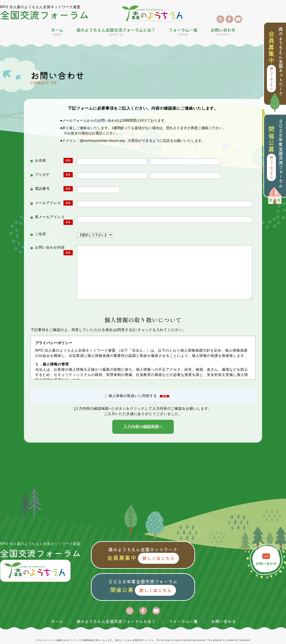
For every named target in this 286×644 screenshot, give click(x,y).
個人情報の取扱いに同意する (137, 396)
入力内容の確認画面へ (143, 427)
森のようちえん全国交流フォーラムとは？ (116, 32)
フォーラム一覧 (183, 32)
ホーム (57, 32)
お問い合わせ (223, 32)
